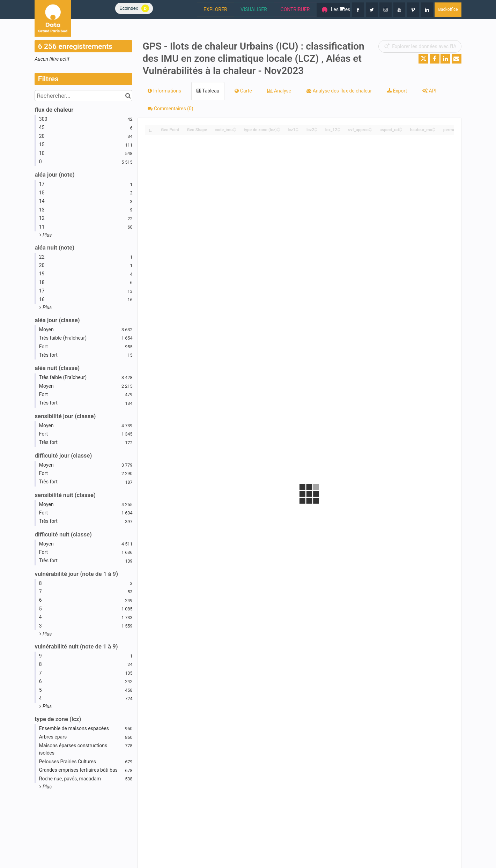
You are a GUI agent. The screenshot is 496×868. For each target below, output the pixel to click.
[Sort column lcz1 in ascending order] (297, 128)
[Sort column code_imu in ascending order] (235, 128)
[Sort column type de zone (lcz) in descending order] (279, 130)
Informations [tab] (164, 91)
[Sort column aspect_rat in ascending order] (401, 128)
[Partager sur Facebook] (435, 59)
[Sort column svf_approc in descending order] (370, 130)
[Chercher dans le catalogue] (128, 96)
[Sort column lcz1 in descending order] (297, 130)
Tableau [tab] (208, 91)
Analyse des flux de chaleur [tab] (339, 91)
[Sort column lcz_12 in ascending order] (339, 128)
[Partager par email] (457, 59)
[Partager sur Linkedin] (445, 59)
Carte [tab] (243, 91)
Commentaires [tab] (170, 109)
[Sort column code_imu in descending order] (235, 130)
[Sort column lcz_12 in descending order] (339, 130)
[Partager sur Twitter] (423, 59)
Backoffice (448, 9)
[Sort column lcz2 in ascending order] (316, 128)
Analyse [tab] (279, 91)
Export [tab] (397, 91)
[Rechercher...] (83, 96)
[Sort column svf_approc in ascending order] (370, 128)
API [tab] (429, 91)
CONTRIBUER (259, 9)
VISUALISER (217, 9)
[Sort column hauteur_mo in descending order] (434, 130)
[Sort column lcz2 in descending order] (316, 130)
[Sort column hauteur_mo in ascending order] (434, 128)
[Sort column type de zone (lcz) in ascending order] (279, 128)
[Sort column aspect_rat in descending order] (401, 130)
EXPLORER (178, 9)
